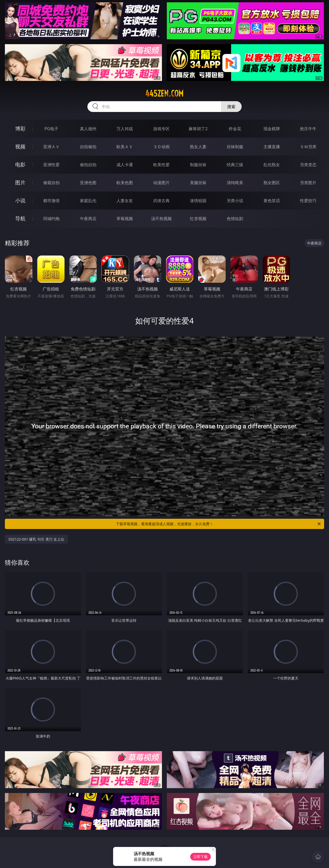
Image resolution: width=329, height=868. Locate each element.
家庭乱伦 (88, 201)
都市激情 (51, 201)
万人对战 (125, 129)
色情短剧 (235, 219)
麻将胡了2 (198, 129)
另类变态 (308, 165)
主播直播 (272, 147)
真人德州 (88, 129)
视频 (20, 147)
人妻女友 (125, 201)
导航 (20, 218)
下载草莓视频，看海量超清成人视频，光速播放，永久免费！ (219, 524)
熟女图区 (272, 183)
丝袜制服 (235, 147)
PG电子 (51, 129)
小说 (20, 200)
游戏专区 (161, 129)
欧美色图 (125, 183)
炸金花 (235, 129)
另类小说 (235, 201)
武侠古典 (161, 201)
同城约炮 (51, 219)
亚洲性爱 (51, 165)
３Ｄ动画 (161, 147)
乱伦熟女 (272, 165)
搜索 (231, 107)
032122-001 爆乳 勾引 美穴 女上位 (36, 539)
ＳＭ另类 (308, 147)
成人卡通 (125, 165)
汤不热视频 (161, 219)
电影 (20, 164)
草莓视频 (125, 219)
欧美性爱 (161, 165)
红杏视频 (198, 219)
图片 (20, 182)
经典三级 (235, 165)
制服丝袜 (198, 165)
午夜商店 (88, 219)
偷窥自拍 (51, 183)
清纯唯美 (235, 183)
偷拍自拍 (88, 165)
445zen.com (164, 93)
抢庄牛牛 (308, 129)
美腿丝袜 (198, 183)
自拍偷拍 (88, 147)
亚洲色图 (88, 183)
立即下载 (200, 857)
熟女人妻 (198, 147)
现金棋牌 (272, 129)
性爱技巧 (308, 201)
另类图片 (308, 183)
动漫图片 (161, 183)
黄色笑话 (272, 201)
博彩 (20, 129)
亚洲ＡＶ (51, 147)
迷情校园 (198, 201)
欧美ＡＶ (125, 147)
